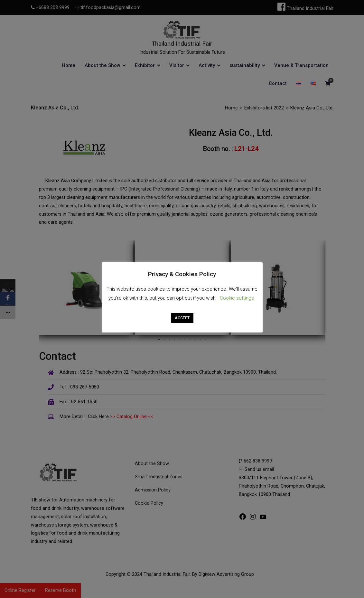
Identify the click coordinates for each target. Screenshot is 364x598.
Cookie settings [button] (237, 298)
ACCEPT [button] (182, 318)
